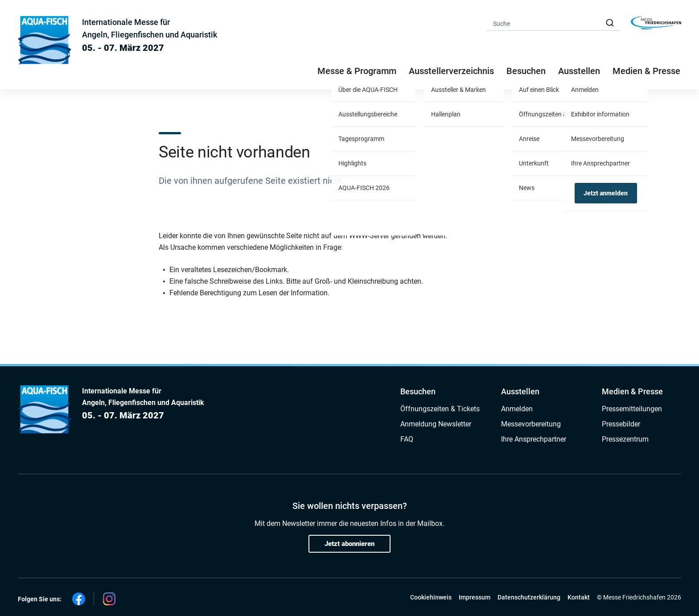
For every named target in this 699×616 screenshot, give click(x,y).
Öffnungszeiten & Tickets (440, 409)
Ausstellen (520, 391)
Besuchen (418, 391)
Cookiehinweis (431, 597)
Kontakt (579, 597)
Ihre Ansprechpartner (534, 439)
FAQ (407, 439)
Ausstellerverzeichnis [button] (451, 71)
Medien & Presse (646, 71)
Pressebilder (621, 424)
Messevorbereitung (531, 424)
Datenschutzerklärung (529, 597)
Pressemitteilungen (632, 409)
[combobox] (553, 23)
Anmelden (517, 409)
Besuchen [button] (526, 71)
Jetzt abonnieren (349, 544)
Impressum (475, 597)
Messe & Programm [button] (357, 71)
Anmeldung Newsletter (436, 424)
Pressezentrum (625, 439)
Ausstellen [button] (579, 71)
